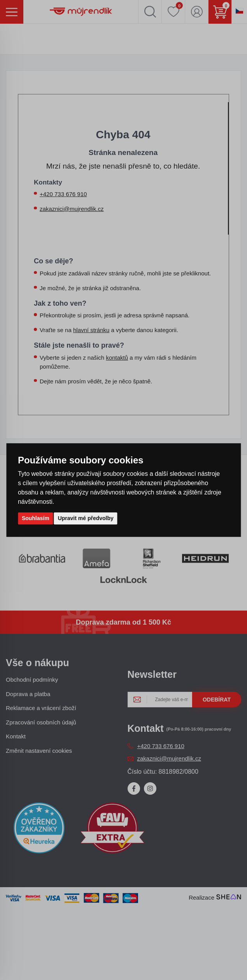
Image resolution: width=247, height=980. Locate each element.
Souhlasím (36, 518)
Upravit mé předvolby (86, 518)
